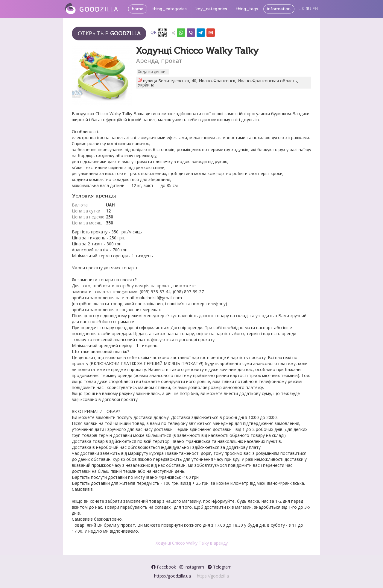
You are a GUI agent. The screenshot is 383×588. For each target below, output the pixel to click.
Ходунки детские (153, 72)
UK (301, 9)
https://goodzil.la (213, 576)
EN (315, 9)
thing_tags (247, 9)
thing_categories (170, 9)
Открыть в (109, 33)
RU (308, 9)
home (138, 9)
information (279, 9)
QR (159, 33)
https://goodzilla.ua (173, 576)
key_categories (211, 9)
